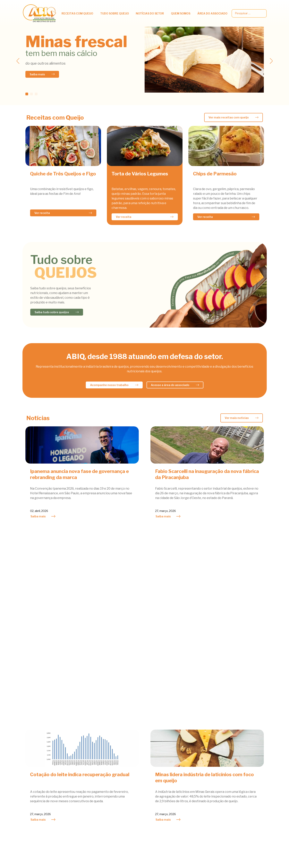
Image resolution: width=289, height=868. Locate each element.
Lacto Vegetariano (36, 756)
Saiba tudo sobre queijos (52, 312)
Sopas (27, 784)
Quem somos (181, 13)
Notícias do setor (150, 13)
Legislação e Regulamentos (247, 768)
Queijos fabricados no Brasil (90, 789)
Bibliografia (79, 811)
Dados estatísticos (241, 763)
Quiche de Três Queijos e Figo (63, 174)
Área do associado (212, 13)
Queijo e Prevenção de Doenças (93, 773)
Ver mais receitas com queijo (229, 117)
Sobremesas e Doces (37, 778)
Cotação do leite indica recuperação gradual (80, 583)
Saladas (28, 773)
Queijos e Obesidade (85, 767)
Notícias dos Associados (148, 762)
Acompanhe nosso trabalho (109, 385)
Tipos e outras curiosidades (90, 784)
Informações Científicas (87, 762)
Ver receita (42, 213)
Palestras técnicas (241, 774)
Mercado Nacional (144, 756)
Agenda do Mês (192, 751)
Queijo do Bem (191, 767)
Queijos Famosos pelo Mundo (91, 795)
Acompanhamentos (36, 751)
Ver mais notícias (237, 418)
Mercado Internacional (147, 767)
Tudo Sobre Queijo (115, 13)
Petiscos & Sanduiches (38, 762)
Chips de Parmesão (215, 174)
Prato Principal (33, 767)
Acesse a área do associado (170, 385)
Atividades (138, 751)
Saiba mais (37, 74)
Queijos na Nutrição (84, 751)
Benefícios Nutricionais (87, 756)
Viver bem (78, 778)
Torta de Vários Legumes (140, 174)
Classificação (80, 806)
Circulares (235, 757)
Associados (189, 762)
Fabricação (78, 800)
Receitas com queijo (77, 13)
